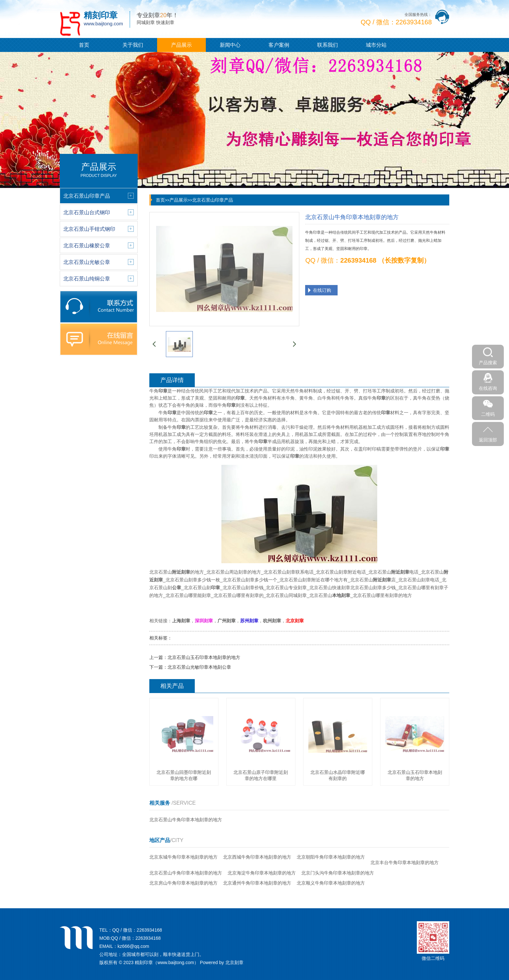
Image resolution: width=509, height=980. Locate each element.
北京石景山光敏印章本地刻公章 (199, 667)
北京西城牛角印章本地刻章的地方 (257, 857)
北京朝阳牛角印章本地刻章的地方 (331, 857)
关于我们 (133, 45)
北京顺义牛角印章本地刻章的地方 (331, 883)
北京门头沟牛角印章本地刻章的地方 (338, 873)
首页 (84, 45)
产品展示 (181, 45)
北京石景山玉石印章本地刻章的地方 (204, 657)
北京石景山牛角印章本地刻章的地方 (186, 820)
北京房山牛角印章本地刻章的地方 (183, 883)
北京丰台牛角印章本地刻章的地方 (404, 862)
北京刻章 (234, 962)
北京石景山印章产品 (213, 200)
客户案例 (279, 45)
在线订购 (322, 290)
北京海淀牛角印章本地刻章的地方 (262, 873)
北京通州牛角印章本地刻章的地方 (257, 883)
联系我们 (328, 45)
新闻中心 (230, 45)
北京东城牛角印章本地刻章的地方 (183, 857)
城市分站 (376, 45)
